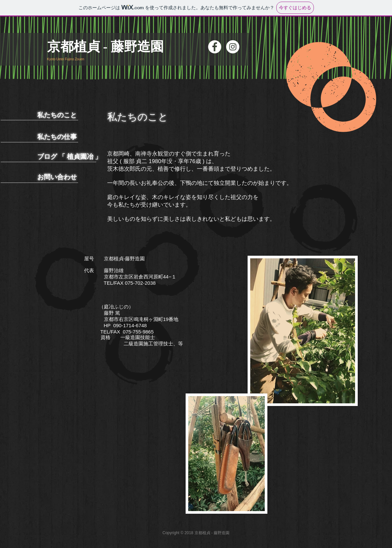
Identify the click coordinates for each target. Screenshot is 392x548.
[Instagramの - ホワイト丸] (233, 47)
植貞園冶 (80, 157)
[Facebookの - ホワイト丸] (215, 47)
